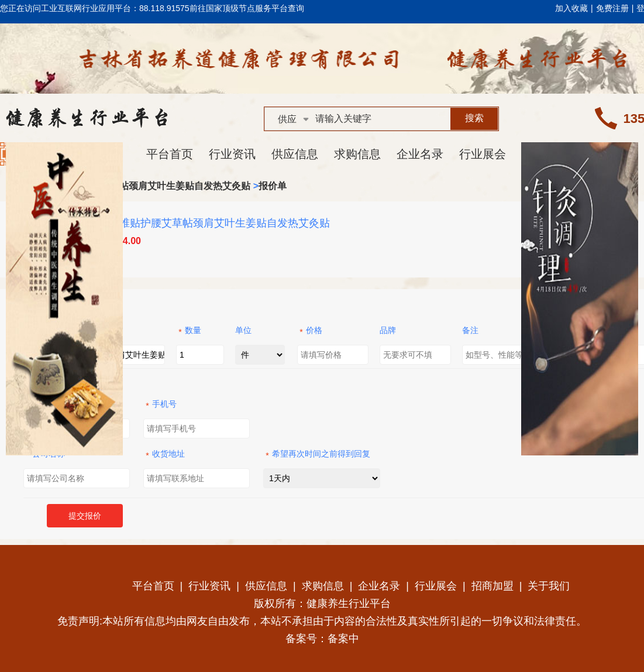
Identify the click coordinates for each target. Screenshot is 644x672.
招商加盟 (493, 586)
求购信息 (357, 154)
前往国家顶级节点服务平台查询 (247, 8)
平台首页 (170, 154)
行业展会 (483, 154)
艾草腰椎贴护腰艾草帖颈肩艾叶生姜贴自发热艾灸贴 (143, 186)
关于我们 (549, 586)
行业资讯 (232, 154)
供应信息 (295, 154)
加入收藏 (571, 8)
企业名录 (420, 154)
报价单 (273, 186)
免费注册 (612, 8)
